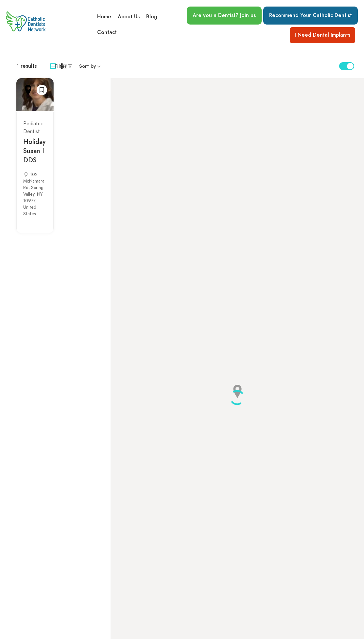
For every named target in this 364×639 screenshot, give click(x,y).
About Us (129, 17)
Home (104, 17)
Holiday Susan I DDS (34, 151)
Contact (107, 32)
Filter (61, 66)
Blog (152, 17)
